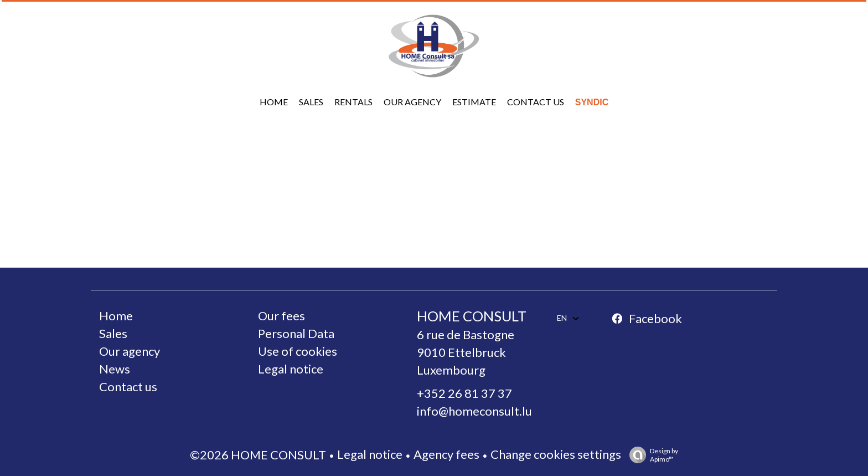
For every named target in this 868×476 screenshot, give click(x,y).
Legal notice (370, 454)
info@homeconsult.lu (474, 411)
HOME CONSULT (472, 316)
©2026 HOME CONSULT (258, 455)
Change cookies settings (556, 454)
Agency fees (446, 454)
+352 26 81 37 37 (464, 393)
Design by (651, 455)
